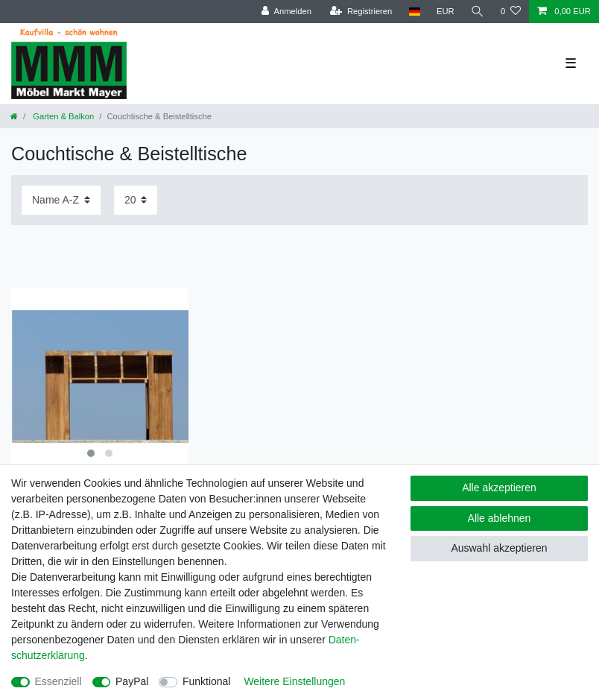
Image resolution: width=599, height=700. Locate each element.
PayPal (132, 681)
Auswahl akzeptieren (499, 548)
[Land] (414, 12)
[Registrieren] (361, 12)
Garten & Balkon (62, 116)
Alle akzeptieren (499, 488)
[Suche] (478, 12)
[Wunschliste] (511, 12)
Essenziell (58, 681)
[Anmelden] (286, 12)
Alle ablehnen (500, 518)
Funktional (207, 681)
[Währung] (446, 12)
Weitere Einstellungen (294, 681)
